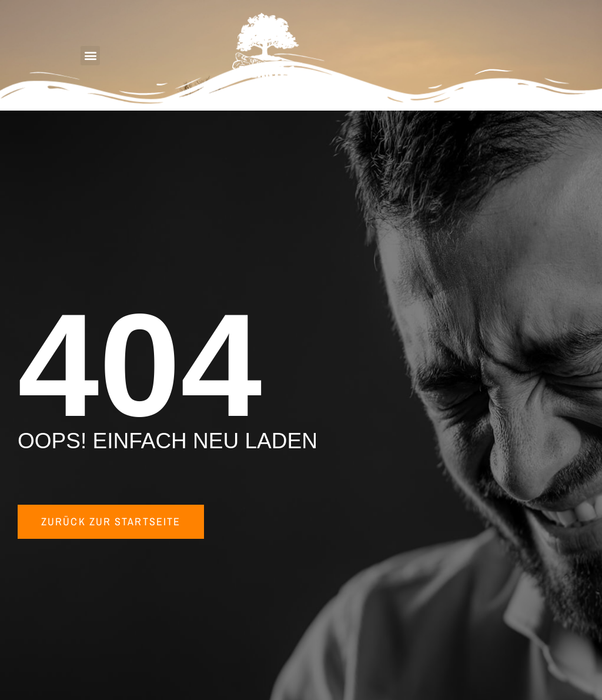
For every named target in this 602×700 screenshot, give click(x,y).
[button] (90, 56)
